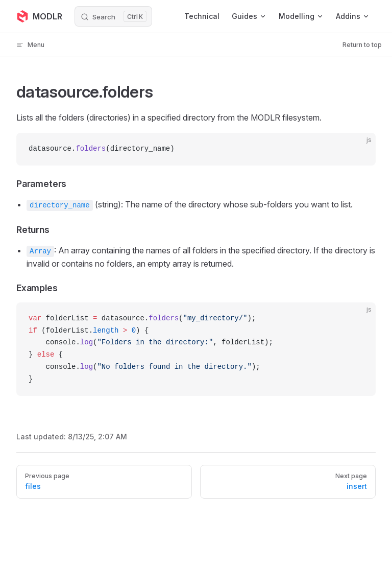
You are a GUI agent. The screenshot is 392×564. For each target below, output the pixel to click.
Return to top (362, 45)
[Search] (113, 16)
